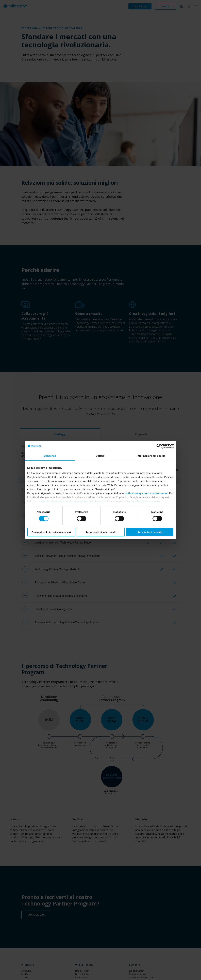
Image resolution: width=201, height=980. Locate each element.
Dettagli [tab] (100, 456)
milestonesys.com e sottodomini (147, 493)
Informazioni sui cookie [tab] (151, 456)
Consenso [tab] (50, 456)
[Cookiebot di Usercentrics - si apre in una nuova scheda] (159, 446)
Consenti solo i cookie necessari (51, 532)
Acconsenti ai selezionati (100, 532)
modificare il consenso (145, 501)
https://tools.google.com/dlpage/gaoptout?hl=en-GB (72, 501)
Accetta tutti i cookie (150, 532)
